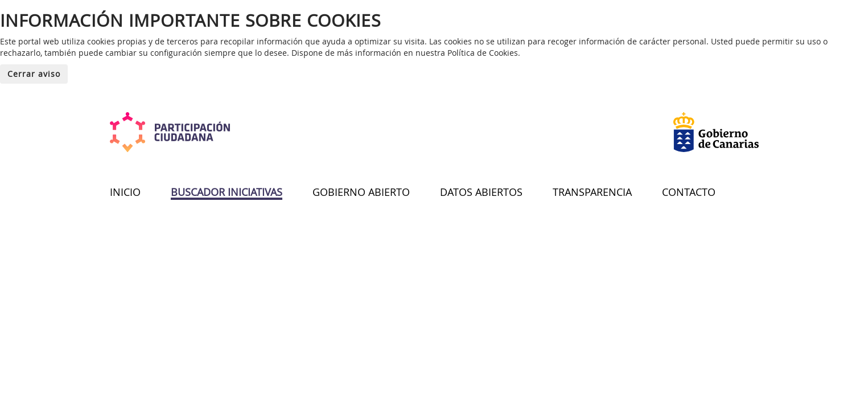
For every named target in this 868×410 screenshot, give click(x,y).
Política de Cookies (483, 53)
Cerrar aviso (34, 74)
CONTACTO (689, 192)
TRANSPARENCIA (592, 192)
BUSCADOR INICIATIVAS (227, 192)
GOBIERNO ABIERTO (361, 192)
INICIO (125, 192)
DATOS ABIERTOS (481, 192)
